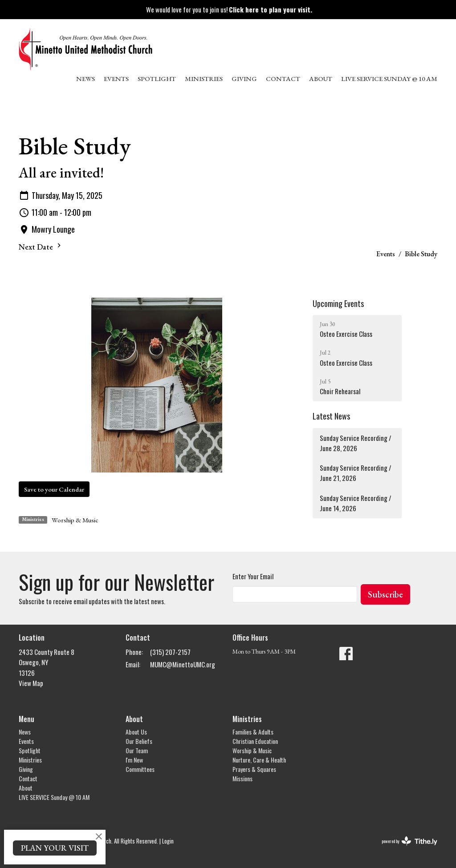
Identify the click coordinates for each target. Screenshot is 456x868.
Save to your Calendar (54, 489)
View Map (31, 683)
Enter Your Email (253, 576)
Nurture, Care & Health (259, 760)
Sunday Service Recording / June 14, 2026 (356, 503)
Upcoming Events (338, 303)
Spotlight (157, 79)
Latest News (331, 416)
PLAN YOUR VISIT (55, 848)
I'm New (134, 760)
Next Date (41, 246)
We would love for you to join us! (229, 9)
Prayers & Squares (254, 769)
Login (168, 841)
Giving (244, 79)
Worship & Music (75, 520)
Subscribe (385, 594)
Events (116, 79)
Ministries (204, 79)
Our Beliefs (139, 741)
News (85, 79)
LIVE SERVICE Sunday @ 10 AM (389, 79)
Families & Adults (253, 732)
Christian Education (255, 741)
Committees (140, 769)
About (321, 79)
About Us (136, 732)
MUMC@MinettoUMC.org (183, 664)
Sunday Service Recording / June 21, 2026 (356, 473)
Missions (242, 778)
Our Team (137, 750)
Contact (283, 79)
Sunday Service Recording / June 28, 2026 (356, 443)
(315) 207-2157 (170, 652)
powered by (409, 841)
